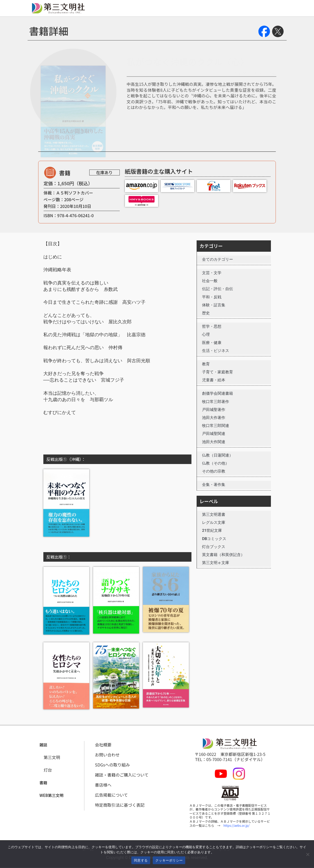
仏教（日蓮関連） (218, 455)
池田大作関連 (214, 442)
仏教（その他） (216, 463)
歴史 (206, 313)
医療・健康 (212, 343)
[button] (43, 745)
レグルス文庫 (214, 523)
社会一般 (210, 281)
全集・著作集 (214, 485)
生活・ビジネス (216, 351)
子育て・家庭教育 (218, 372)
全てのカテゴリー (218, 259)
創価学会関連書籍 (218, 393)
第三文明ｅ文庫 (216, 563)
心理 (206, 334)
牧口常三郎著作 (216, 402)
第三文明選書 (214, 515)
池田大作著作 (214, 418)
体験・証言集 (214, 305)
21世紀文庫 (212, 530)
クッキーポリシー (169, 860)
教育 (206, 364)
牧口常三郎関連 (216, 426)
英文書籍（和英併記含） (223, 555)
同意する (141, 860)
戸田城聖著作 (214, 410)
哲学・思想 (212, 326)
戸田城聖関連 (214, 434)
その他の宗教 (214, 471)
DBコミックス (214, 539)
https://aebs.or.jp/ (236, 825)
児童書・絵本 (214, 380)
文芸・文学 (212, 273)
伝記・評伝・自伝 (218, 289)
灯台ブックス (214, 547)
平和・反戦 (212, 297)
